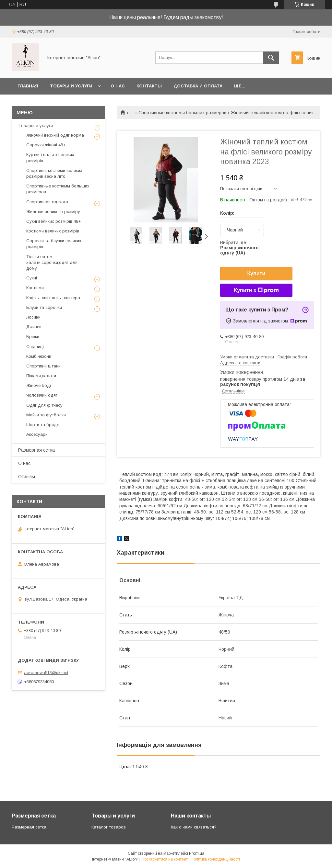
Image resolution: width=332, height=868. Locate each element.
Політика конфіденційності (215, 859)
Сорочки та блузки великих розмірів (54, 244)
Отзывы (27, 477)
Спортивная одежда (47, 202)
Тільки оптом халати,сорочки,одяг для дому (52, 262)
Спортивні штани (43, 366)
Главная (28, 86)
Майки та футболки (46, 415)
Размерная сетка (36, 450)
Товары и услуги (71, 86)
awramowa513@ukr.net (46, 673)
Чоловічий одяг (42, 395)
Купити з (256, 290)
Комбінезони (39, 356)
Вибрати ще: (239, 248)
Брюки (33, 337)
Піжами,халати (41, 376)
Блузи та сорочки (44, 307)
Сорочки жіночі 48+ (46, 145)
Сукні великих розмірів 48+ (53, 221)
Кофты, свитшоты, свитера (53, 298)
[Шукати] (271, 58)
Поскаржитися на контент (165, 859)
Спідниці (35, 347)
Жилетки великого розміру (53, 212)
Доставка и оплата (198, 86)
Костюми (35, 288)
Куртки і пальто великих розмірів (50, 158)
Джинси (34, 327)
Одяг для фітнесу (44, 405)
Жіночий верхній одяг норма (55, 135)
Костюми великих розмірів (53, 231)
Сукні (32, 278)
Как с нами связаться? (194, 827)
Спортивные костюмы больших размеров (182, 113)
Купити (256, 273)
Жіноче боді (39, 385)
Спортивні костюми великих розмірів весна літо (54, 173)
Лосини (33, 317)
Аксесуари (37, 434)
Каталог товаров (109, 827)
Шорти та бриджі (43, 425)
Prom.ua (197, 853)
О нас (118, 86)
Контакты (149, 86)
